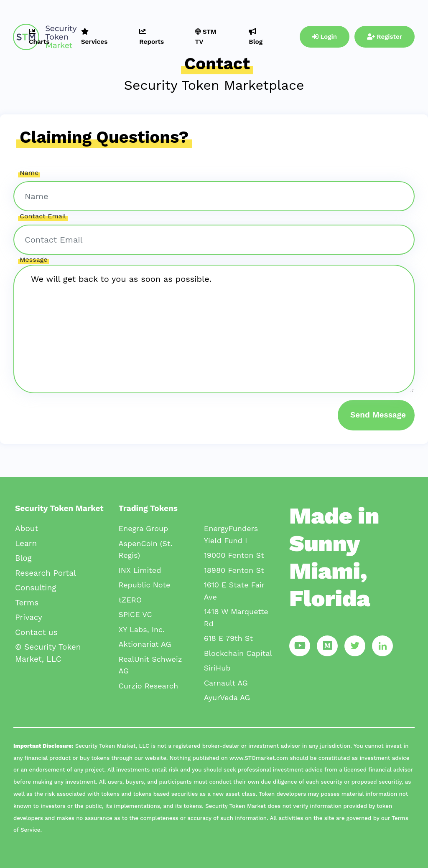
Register (385, 37)
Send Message (378, 415)
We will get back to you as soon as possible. (214, 329)
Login (325, 37)
